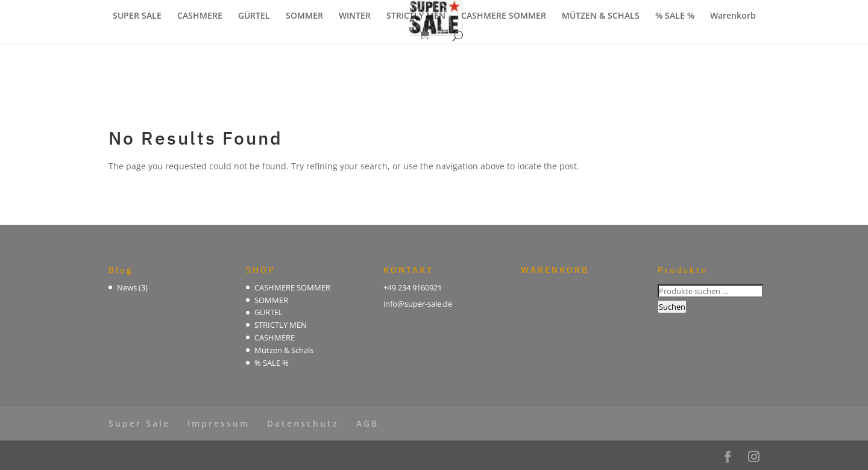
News (127, 287)
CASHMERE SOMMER (504, 16)
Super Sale (139, 423)
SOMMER (304, 16)
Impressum (219, 423)
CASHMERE (200, 16)
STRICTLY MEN (416, 16)
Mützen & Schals (284, 350)
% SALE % (675, 16)
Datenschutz (303, 423)
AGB (367, 423)
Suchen (672, 307)
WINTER (355, 16)
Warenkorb (733, 16)
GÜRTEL (254, 16)
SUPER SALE (137, 16)
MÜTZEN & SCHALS (601, 16)
